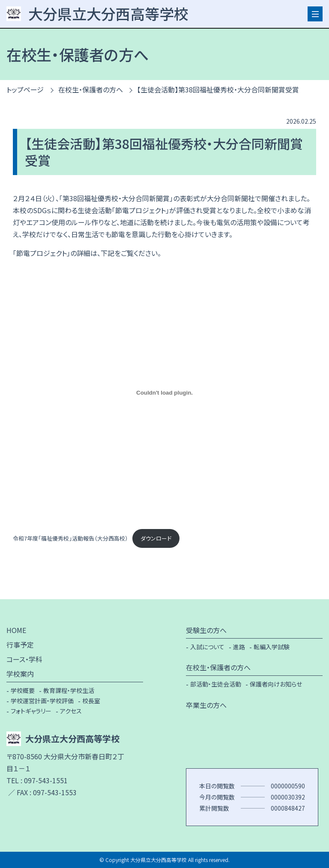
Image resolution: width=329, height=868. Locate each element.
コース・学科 (24, 659)
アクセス (71, 711)
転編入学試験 (272, 647)
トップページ (25, 89)
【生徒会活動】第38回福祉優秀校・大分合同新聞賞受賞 (218, 89)
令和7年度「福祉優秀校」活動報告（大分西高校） (70, 538)
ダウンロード (156, 538)
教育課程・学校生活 (69, 690)
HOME (16, 630)
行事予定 (20, 645)
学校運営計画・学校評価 (42, 701)
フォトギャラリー (31, 711)
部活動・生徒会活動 (216, 684)
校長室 (91, 701)
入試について (207, 647)
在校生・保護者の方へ (91, 89)
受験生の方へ (206, 630)
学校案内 (20, 674)
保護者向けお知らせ (276, 684)
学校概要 (23, 690)
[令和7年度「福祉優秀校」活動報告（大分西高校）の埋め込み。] (164, 392)
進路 (239, 647)
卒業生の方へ (206, 705)
